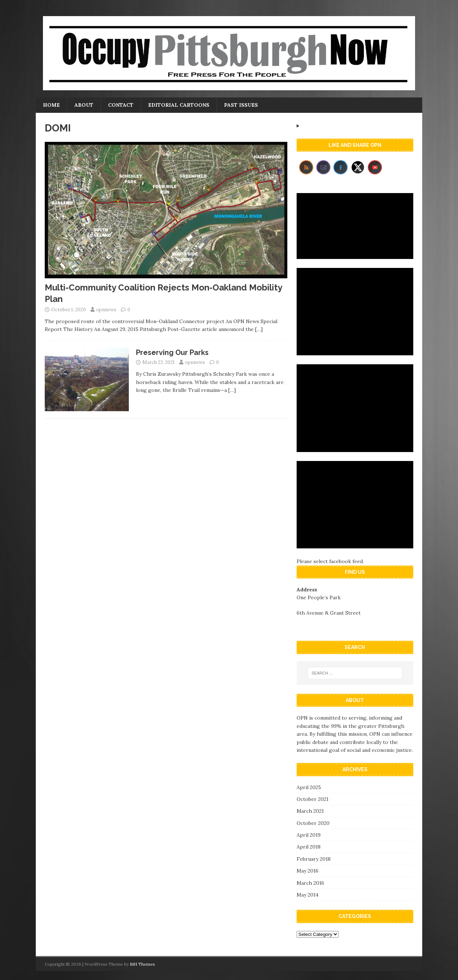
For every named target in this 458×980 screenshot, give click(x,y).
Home (51, 105)
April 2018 (309, 847)
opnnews (106, 310)
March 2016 (310, 883)
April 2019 (309, 835)
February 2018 (314, 859)
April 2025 (309, 787)
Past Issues (241, 105)
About (84, 105)
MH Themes (142, 964)
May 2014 (308, 895)
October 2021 (313, 799)
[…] (259, 329)
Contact (121, 105)
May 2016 (308, 871)
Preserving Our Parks (172, 352)
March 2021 (310, 811)
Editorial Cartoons (179, 105)
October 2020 (313, 823)
